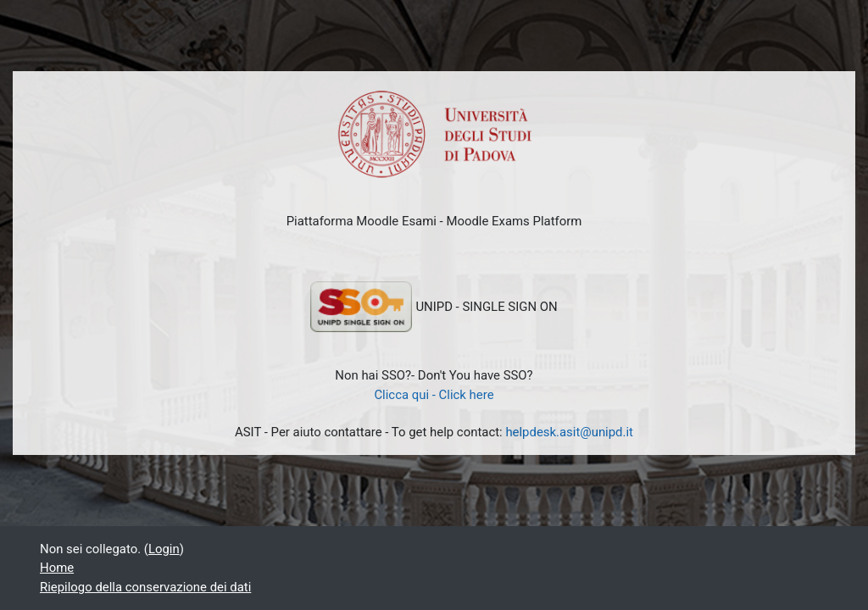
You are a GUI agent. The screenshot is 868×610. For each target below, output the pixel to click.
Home (57, 568)
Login (164, 549)
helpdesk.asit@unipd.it (569, 432)
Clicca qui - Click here (434, 395)
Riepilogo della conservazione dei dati (145, 587)
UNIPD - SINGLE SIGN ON (434, 307)
